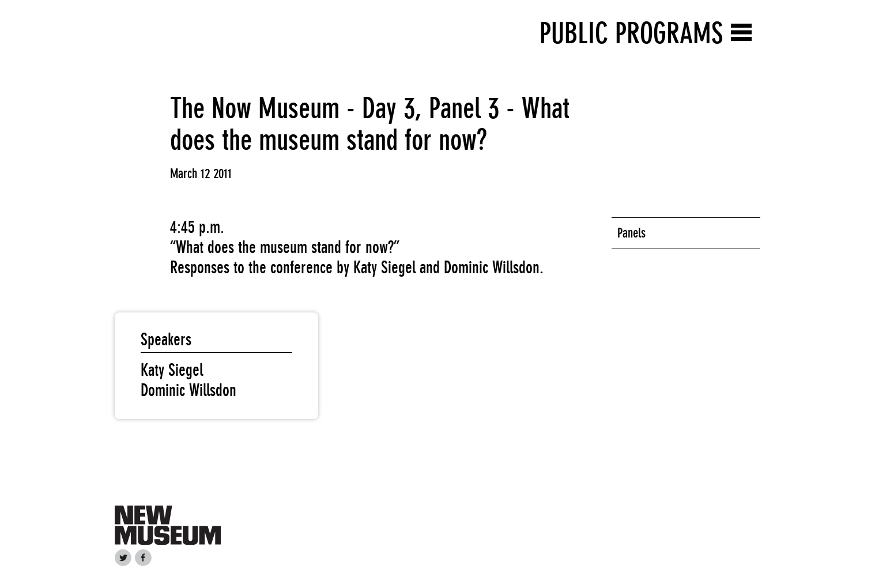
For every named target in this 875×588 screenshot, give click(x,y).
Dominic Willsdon (188, 390)
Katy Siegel (172, 370)
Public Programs (631, 33)
